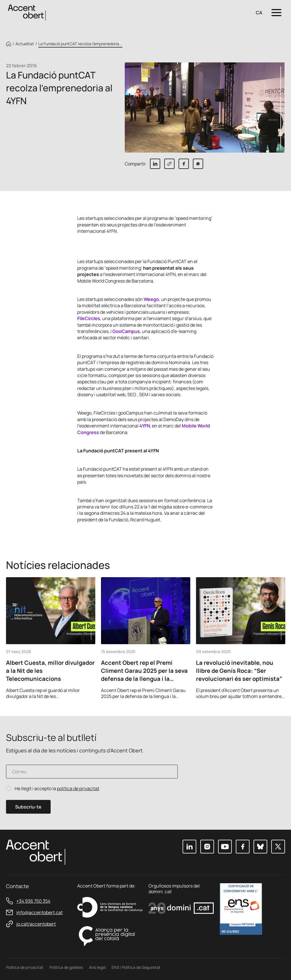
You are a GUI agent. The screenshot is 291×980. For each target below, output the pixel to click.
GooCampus (126, 331)
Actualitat (25, 44)
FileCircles (89, 318)
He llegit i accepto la (57, 789)
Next (279, 691)
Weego (151, 299)
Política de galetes (66, 967)
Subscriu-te (28, 807)
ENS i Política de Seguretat (136, 967)
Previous (263, 691)
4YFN (145, 426)
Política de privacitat (25, 967)
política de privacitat (78, 788)
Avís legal (97, 967)
